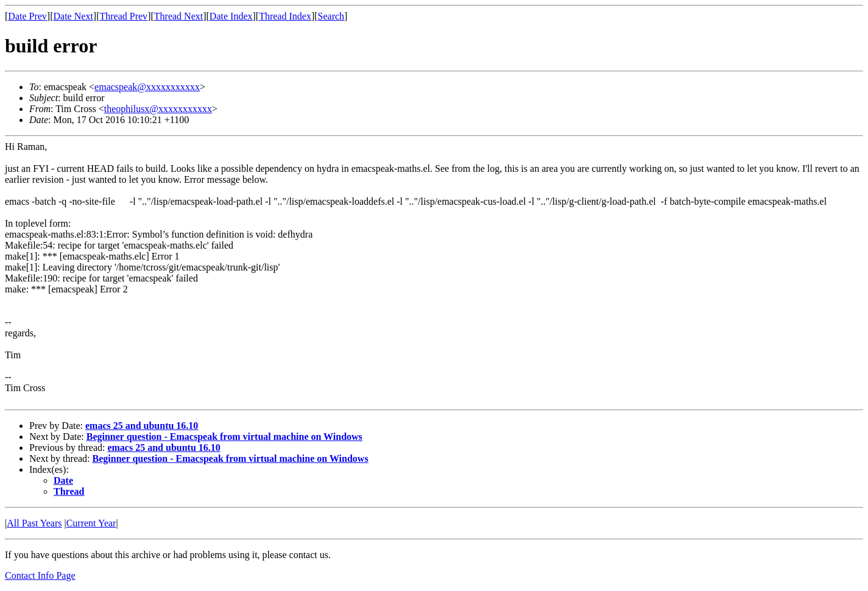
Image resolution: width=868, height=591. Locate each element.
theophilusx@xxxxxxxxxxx (158, 109)
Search (331, 16)
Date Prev (27, 16)
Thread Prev (123, 16)
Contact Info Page (40, 575)
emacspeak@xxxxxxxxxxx (147, 87)
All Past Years (34, 523)
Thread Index (285, 16)
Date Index (231, 16)
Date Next (73, 16)
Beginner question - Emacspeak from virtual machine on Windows (224, 437)
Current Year (91, 523)
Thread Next (178, 16)
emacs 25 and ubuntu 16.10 (142, 426)
